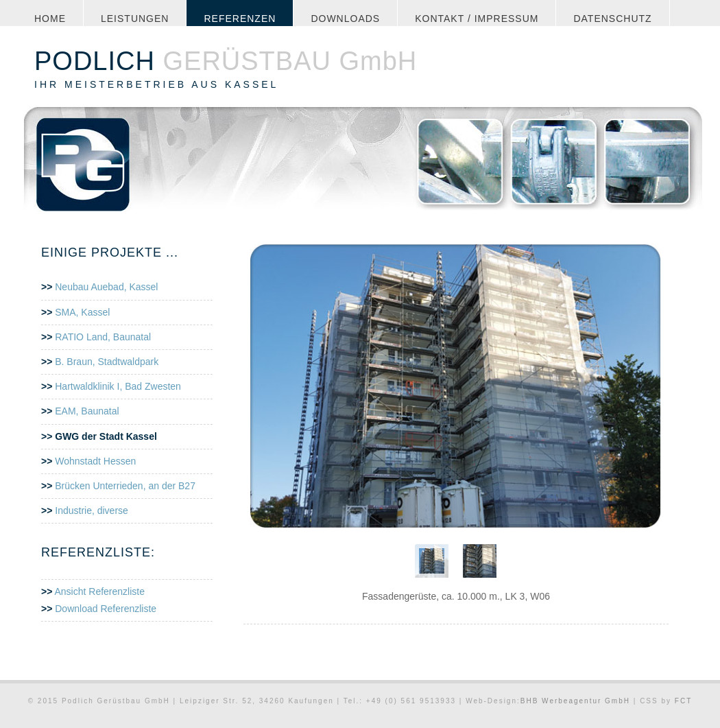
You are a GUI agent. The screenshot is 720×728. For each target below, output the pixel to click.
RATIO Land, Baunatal (103, 337)
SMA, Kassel (82, 312)
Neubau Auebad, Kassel (106, 287)
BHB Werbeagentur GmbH (577, 701)
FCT (683, 701)
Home (50, 19)
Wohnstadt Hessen (95, 461)
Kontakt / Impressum (477, 19)
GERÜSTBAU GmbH (226, 61)
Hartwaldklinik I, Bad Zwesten (118, 386)
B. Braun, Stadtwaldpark (107, 362)
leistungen (135, 19)
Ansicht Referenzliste (98, 591)
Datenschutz (612, 19)
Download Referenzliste (104, 609)
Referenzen (240, 19)
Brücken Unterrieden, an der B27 (125, 486)
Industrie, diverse (92, 510)
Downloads (345, 19)
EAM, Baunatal (87, 411)
